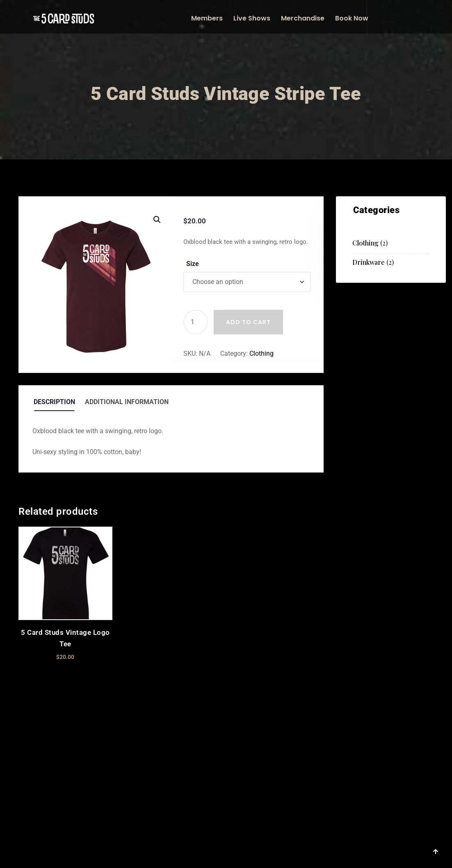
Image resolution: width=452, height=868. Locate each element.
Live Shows (252, 18)
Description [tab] (54, 402)
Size (193, 264)
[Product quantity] (196, 322)
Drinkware (369, 262)
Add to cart (248, 322)
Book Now (352, 18)
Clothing (261, 353)
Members (207, 18)
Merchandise (303, 18)
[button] (157, 220)
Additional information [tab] (127, 402)
